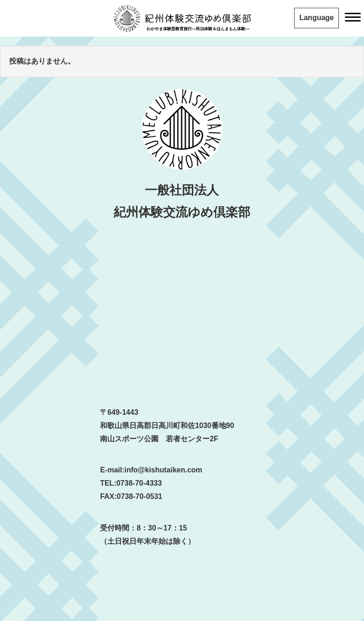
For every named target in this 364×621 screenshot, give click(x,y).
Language (317, 18)
